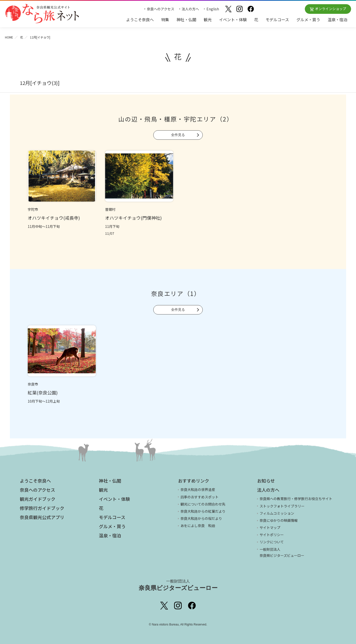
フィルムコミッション (277, 513)
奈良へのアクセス (161, 9)
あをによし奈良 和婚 (198, 526)
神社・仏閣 (186, 20)
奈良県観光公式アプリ (42, 517)
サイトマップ (270, 527)
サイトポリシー (272, 535)
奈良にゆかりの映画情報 (279, 520)
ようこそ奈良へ (140, 20)
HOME (9, 37)
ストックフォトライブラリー (282, 506)
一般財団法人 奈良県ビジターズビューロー (282, 552)
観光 (208, 20)
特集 (165, 20)
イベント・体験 (233, 20)
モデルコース (277, 20)
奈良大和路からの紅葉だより (203, 511)
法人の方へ (190, 9)
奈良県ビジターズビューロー (178, 585)
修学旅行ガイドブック (42, 508)
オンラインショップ (331, 9)
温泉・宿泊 (337, 20)
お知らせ (266, 481)
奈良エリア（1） (176, 293)
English (213, 9)
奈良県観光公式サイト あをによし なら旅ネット (42, 14)
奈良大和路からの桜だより (201, 518)
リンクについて (272, 542)
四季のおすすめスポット (200, 497)
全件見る (178, 135)
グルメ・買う (308, 20)
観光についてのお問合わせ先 (203, 504)
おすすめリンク (194, 481)
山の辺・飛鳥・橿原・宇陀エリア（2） (176, 119)
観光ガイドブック (38, 499)
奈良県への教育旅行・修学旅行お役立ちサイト (296, 499)
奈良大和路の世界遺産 (198, 489)
